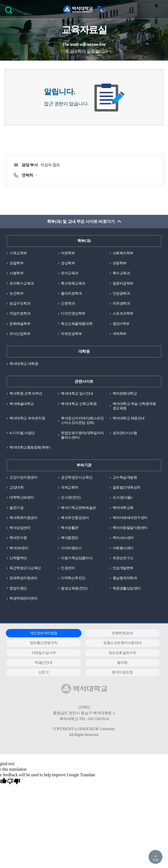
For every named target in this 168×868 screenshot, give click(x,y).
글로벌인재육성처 (127, 487)
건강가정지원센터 (23, 477)
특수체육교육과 (73, 283)
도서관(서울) (122, 497)
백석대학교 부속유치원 (27, 418)
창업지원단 (18, 588)
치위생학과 (121, 303)
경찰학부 (16, 263)
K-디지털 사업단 (22, 433)
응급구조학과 (20, 303)
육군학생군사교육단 (25, 568)
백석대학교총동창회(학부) (30, 447)
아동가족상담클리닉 (77, 558)
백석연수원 (18, 538)
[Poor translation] (14, 782)
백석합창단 (70, 538)
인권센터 (68, 568)
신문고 (44, 672)
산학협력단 (18, 558)
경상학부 (68, 263)
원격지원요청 (122, 672)
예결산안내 (44, 662)
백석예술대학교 (22, 404)
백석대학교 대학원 (24, 364)
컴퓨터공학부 (123, 283)
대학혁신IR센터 (22, 497)
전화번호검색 (122, 633)
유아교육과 (70, 273)
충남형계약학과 (125, 578)
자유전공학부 (71, 334)
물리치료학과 (71, 293)
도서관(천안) (71, 497)
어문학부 (68, 253)
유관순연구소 (123, 558)
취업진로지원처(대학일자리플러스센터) (82, 435)
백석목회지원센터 (23, 518)
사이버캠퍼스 (71, 548)
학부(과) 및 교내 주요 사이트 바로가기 (81, 222)
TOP (155, 860)
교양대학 (16, 487)
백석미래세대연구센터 (130, 518)
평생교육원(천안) (74, 588)
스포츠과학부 (123, 313)
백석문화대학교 (125, 393)
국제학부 (120, 334)
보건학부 (16, 293)
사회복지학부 (123, 253)
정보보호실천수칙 (122, 653)
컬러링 (122, 662)
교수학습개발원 (125, 477)
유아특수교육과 (22, 283)
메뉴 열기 (160, 9)
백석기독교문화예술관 (78, 508)
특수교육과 (121, 273)
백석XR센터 (19, 548)
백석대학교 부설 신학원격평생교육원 (134, 406)
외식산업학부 (20, 334)
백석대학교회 (123, 508)
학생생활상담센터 (127, 588)
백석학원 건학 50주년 (26, 393)
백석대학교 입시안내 (77, 393)
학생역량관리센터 (23, 598)
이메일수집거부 (44, 653)
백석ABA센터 (123, 538)
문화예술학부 (20, 324)
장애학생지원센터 (23, 578)
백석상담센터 (20, 528)
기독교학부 (18, 253)
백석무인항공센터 (75, 518)
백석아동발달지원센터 (130, 528)
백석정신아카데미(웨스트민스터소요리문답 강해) (82, 420)
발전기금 (16, 508)
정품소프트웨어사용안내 (122, 643)
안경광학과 (121, 293)
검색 (10, 12)
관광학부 (120, 263)
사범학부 (16, 273)
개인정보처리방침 (44, 633)
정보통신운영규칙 (44, 643)
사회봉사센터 (123, 548)
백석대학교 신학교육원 (79, 404)
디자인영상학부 (73, 313)
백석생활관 (70, 528)
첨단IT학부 (121, 324)
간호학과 (68, 303)
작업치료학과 (20, 313)
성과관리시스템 (125, 433)
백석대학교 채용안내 (129, 418)
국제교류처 (70, 487)
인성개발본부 (123, 568)
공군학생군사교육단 (77, 477)
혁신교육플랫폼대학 (77, 324)
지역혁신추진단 (73, 578)
